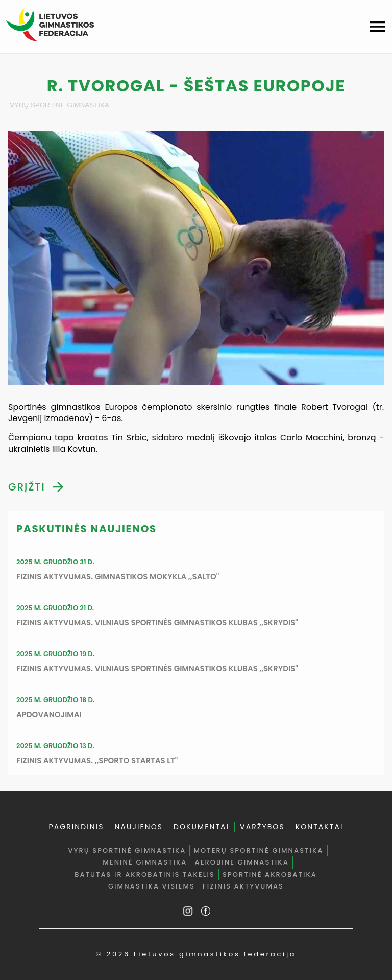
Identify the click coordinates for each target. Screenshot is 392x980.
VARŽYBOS (262, 827)
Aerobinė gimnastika (242, 862)
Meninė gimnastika (145, 862)
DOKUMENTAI (201, 827)
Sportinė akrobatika (270, 874)
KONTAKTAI (320, 827)
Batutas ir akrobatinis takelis (145, 874)
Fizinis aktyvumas (243, 886)
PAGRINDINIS (76, 827)
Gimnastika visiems (152, 886)
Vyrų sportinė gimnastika (59, 105)
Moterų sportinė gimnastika (258, 850)
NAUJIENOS (139, 827)
